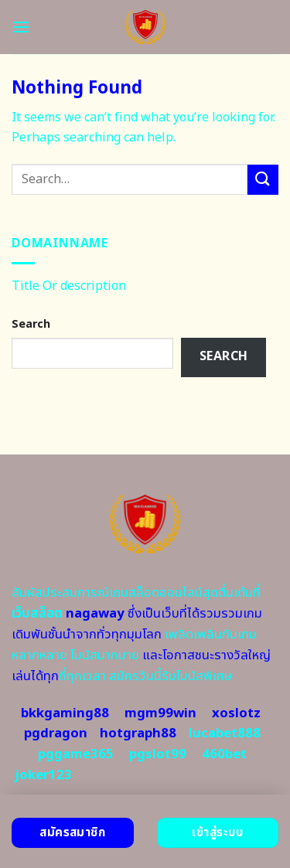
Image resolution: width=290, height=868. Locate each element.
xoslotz (236, 713)
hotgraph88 (138, 734)
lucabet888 (225, 734)
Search (31, 324)
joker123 (43, 775)
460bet (224, 754)
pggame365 (76, 754)
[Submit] (263, 180)
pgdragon (56, 734)
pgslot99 (158, 754)
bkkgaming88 (65, 713)
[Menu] (21, 27)
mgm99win (160, 713)
